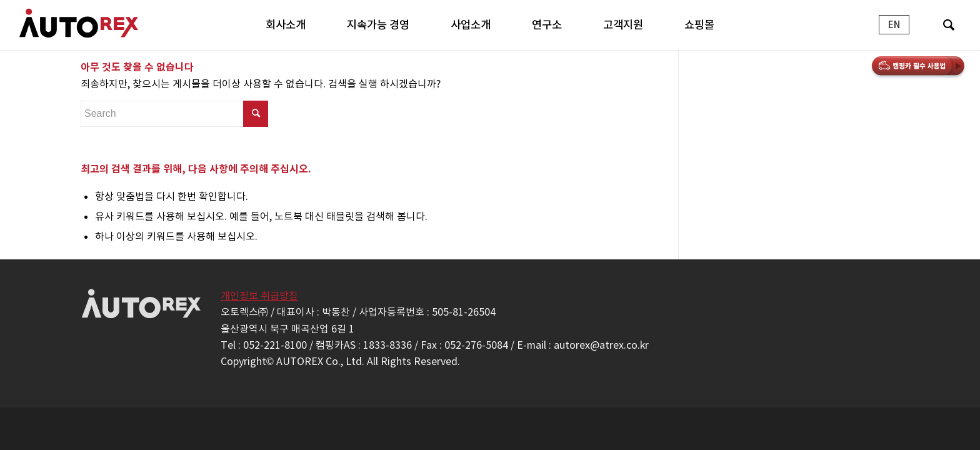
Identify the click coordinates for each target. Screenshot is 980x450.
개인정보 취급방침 (259, 296)
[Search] (948, 25)
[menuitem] (286, 25)
